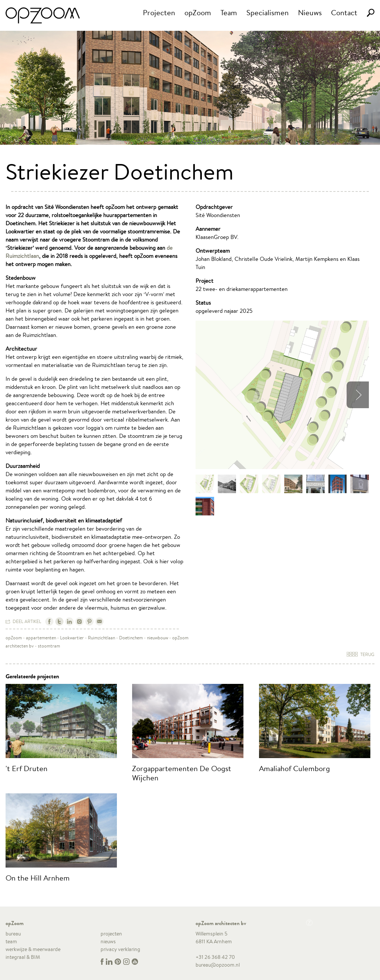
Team (229, 12)
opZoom (198, 12)
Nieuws (310, 12)
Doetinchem (131, 638)
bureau (13, 934)
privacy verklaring (120, 949)
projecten (111, 934)
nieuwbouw (158, 638)
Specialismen (268, 12)
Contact (344, 12)
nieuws (108, 941)
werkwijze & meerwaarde (33, 949)
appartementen (41, 638)
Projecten (159, 12)
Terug (361, 654)
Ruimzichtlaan (101, 638)
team (11, 941)
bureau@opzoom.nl (218, 965)
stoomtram (49, 646)
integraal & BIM (23, 957)
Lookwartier (72, 638)
